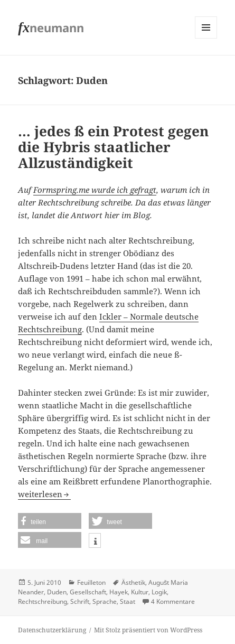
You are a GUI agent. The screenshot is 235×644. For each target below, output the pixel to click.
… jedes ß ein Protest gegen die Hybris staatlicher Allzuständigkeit (113, 147)
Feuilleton (91, 582)
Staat (128, 601)
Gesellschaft (88, 592)
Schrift (80, 601)
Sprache (105, 601)
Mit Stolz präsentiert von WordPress (148, 630)
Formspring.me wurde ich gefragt (95, 190)
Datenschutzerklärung (52, 630)
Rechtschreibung (43, 601)
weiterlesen (44, 494)
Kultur (140, 592)
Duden (57, 592)
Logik (159, 592)
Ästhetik (133, 582)
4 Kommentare (173, 601)
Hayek (119, 592)
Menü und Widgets (206, 38)
